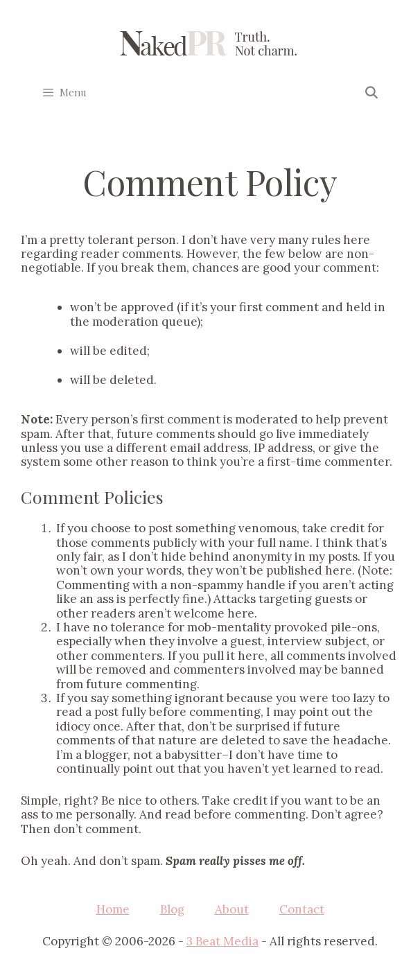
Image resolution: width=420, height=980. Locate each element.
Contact (302, 909)
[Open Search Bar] (371, 92)
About (232, 909)
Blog (172, 909)
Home (113, 909)
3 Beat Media (222, 941)
